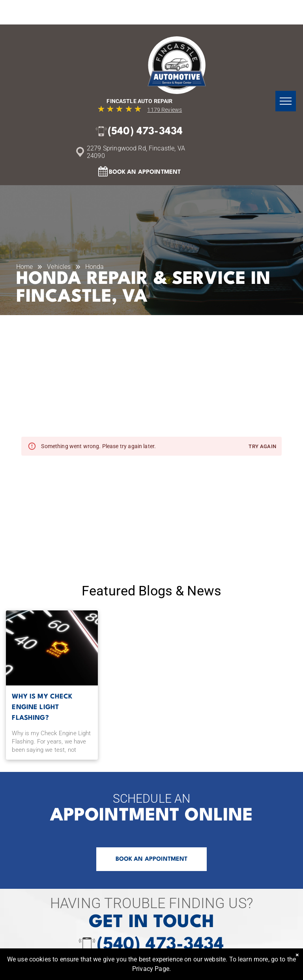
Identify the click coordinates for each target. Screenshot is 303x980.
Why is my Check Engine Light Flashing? (42, 707)
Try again (262, 447)
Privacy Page (151, 969)
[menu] (286, 101)
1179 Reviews (165, 110)
